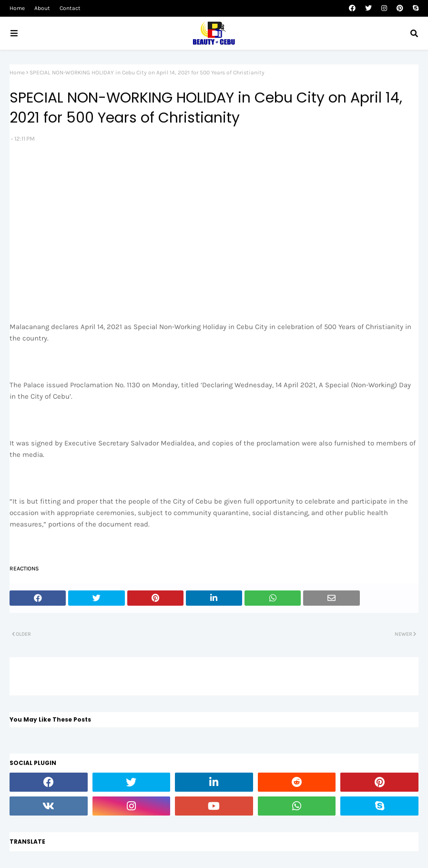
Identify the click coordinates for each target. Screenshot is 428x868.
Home (17, 8)
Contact (70, 8)
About (42, 8)
